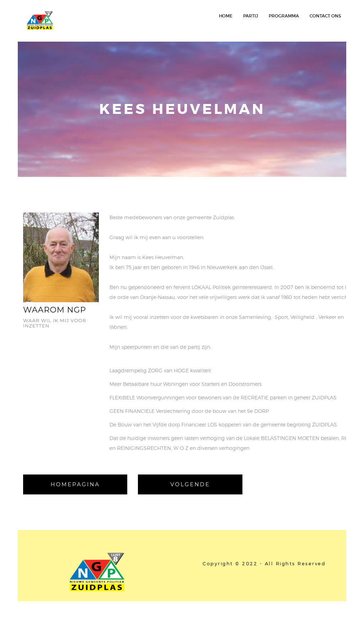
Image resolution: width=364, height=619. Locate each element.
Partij (251, 16)
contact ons (325, 16)
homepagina (75, 484)
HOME (226, 16)
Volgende (190, 484)
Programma (284, 16)
